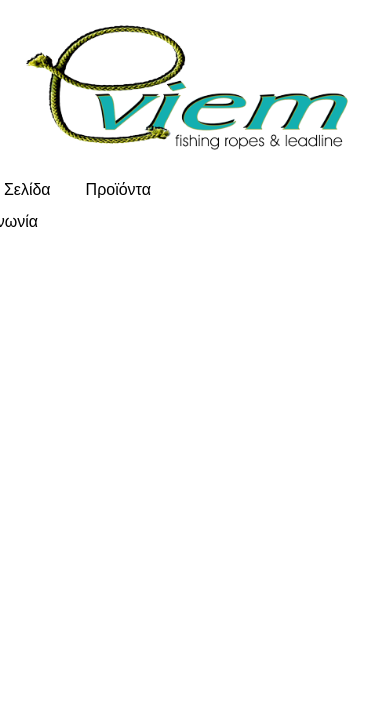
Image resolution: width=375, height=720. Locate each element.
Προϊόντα (118, 189)
